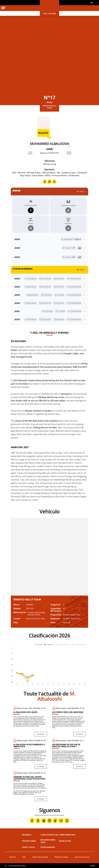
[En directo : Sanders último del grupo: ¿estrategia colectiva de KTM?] (30, 786)
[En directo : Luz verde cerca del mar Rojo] (69, 721)
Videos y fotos (28, 847)
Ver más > (81, 191)
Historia (13, 857)
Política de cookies (61, 857)
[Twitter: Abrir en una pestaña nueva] (38, 821)
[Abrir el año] (49, 239)
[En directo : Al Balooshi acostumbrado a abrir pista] (30, 754)
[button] (93, 3)
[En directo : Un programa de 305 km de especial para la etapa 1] (69, 754)
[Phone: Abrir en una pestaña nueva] (67, 821)
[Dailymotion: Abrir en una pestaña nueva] (44, 821)
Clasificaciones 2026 (49, 835)
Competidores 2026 (67, 835)
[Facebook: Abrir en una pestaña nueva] (32, 821)
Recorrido (27, 835)
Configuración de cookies (17, 866)
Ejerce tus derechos (82, 857)
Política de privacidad (40, 857)
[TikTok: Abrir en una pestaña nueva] (55, 821)
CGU (24, 857)
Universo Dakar (29, 841)
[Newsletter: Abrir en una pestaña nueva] (61, 821)
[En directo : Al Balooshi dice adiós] (30, 721)
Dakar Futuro (65, 841)
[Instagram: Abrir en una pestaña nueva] (49, 821)
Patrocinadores (48, 847)
